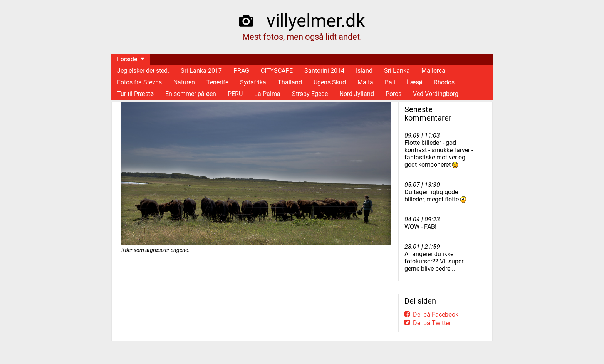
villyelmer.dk (316, 21)
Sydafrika (253, 82)
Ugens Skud (330, 82)
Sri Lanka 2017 (201, 71)
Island (364, 71)
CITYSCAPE (277, 71)
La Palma (267, 94)
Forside (127, 59)
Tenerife (217, 82)
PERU (235, 94)
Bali (390, 82)
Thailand (290, 82)
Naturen (184, 82)
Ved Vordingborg (436, 94)
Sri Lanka (397, 71)
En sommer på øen (191, 94)
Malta (365, 82)
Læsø (414, 82)
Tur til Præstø (135, 94)
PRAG (241, 71)
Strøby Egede (310, 94)
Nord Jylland (357, 94)
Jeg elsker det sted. (143, 71)
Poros (393, 94)
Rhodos (444, 82)
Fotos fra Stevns (139, 82)
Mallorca (433, 71)
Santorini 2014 (324, 71)
